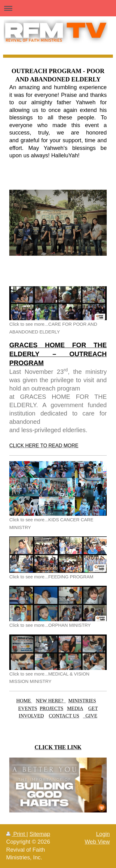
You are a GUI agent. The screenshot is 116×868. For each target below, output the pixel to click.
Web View (97, 842)
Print (16, 834)
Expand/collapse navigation (58, 8)
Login (103, 834)
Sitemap (40, 834)
